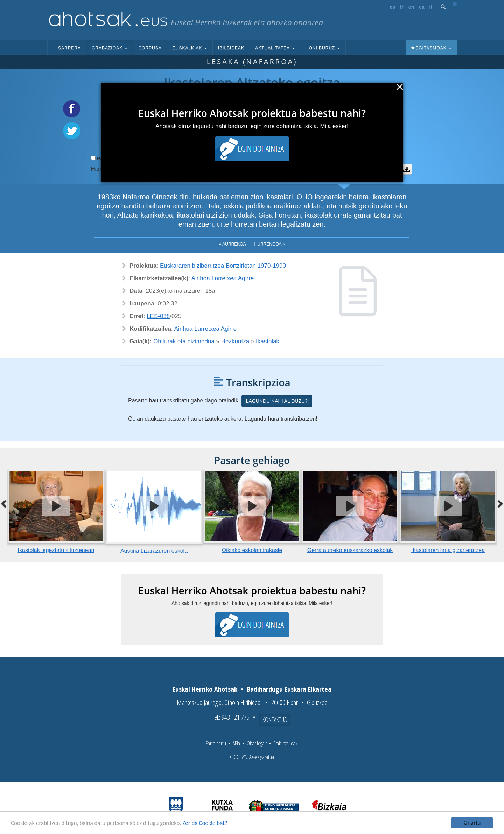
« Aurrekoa (233, 244)
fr (402, 7)
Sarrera (69, 48)
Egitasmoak (431, 48)
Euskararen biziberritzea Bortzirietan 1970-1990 (223, 266)
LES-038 (158, 316)
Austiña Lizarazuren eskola (154, 551)
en (411, 7)
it (431, 7)
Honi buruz (323, 48)
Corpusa (150, 48)
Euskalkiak (190, 48)
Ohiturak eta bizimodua (184, 341)
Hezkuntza (235, 341)
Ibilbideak (231, 48)
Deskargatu (407, 169)
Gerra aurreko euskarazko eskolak (350, 550)
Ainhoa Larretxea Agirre (223, 278)
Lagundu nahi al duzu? (277, 401)
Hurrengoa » (270, 244)
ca (422, 7)
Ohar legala (257, 743)
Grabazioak (110, 48)
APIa (236, 743)
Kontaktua (275, 719)
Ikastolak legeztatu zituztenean (56, 550)
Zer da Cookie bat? (205, 823)
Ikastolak (268, 341)
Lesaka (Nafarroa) (252, 61)
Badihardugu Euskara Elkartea (289, 689)
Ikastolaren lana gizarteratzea (448, 550)
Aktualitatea (275, 48)
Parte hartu (216, 743)
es (392, 7)
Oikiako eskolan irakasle (252, 550)
